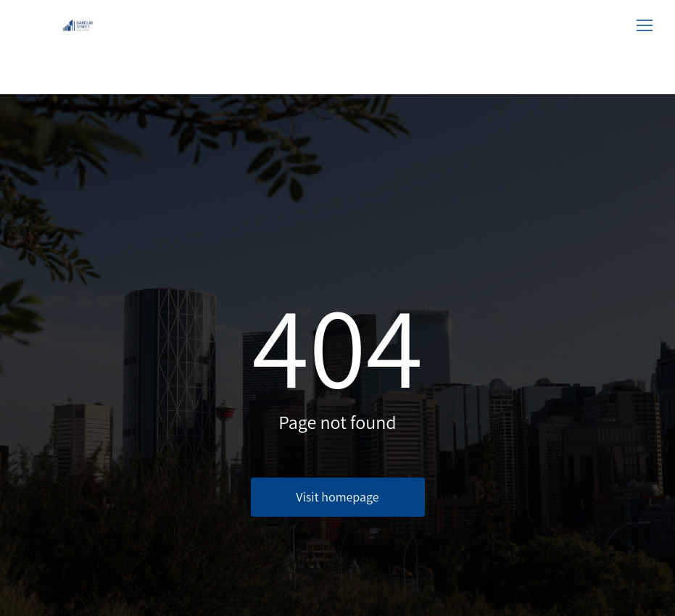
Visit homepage (337, 497)
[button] (645, 25)
